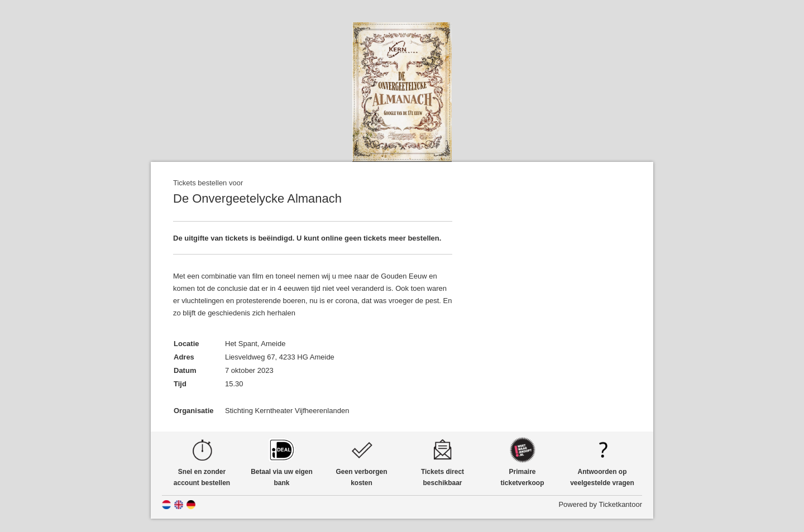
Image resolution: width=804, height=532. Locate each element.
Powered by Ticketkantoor (600, 504)
